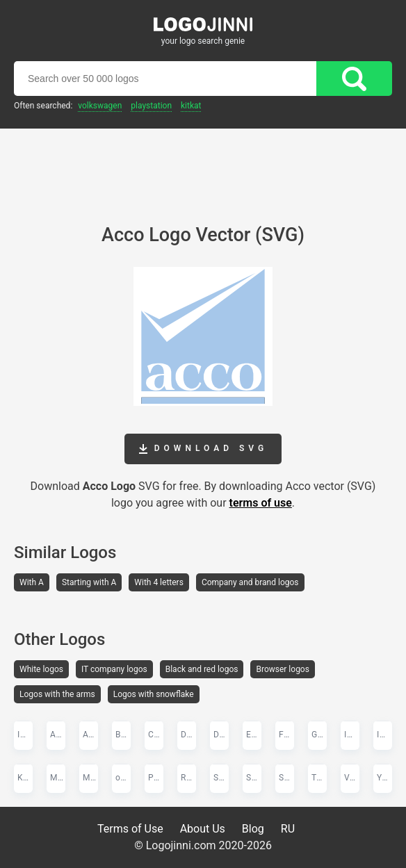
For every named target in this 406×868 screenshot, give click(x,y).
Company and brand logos (250, 582)
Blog (253, 829)
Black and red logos (202, 669)
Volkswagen (100, 106)
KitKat (191, 106)
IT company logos (114, 669)
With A (32, 582)
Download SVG (203, 449)
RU (288, 829)
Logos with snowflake (154, 694)
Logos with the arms (57, 694)
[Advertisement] (203, 167)
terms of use (261, 503)
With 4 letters (159, 582)
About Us (203, 829)
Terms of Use (130, 829)
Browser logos (282, 669)
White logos (41, 669)
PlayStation (151, 106)
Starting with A (89, 582)
